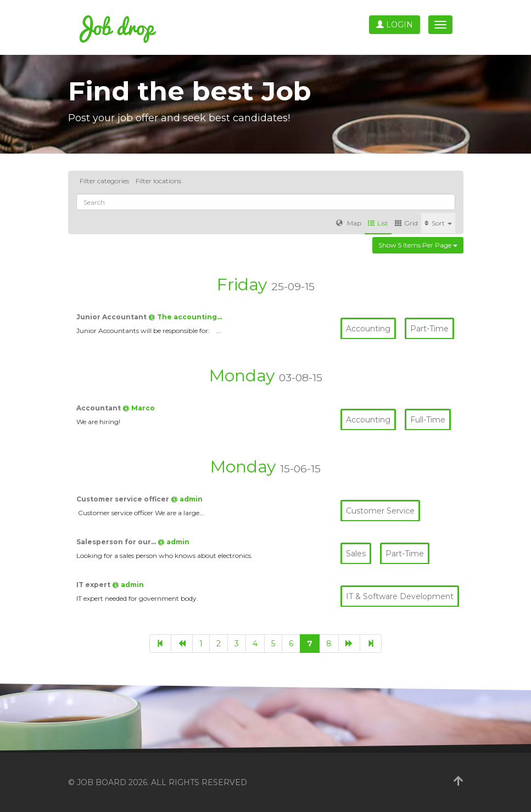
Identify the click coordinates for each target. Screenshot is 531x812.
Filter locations (158, 181)
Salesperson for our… (117, 542)
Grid (406, 223)
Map (349, 223)
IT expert (94, 585)
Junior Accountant (112, 317)
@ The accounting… (185, 317)
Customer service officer (124, 499)
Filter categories (104, 181)
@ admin (187, 499)
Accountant (99, 408)
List (378, 223)
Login (395, 25)
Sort (438, 223)
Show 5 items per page (418, 245)
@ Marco (139, 408)
